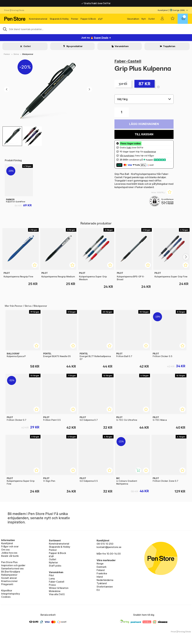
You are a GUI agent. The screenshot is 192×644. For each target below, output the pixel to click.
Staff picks (55, 566)
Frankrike (102, 573)
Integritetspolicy (11, 594)
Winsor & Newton (59, 588)
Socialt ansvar (9, 578)
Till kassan (144, 134)
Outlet (151, 19)
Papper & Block (88, 19)
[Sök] (96, 29)
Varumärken (133, 19)
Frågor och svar (10, 546)
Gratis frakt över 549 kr (96, 4)
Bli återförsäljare (11, 572)
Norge (100, 564)
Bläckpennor (28, 54)
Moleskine (55, 591)
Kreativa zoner (9, 581)
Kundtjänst (163, 10)
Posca (52, 585)
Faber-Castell (128, 61)
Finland (101, 570)
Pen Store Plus (9, 562)
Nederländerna (105, 580)
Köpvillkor (7, 591)
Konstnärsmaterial (38, 19)
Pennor (75, 19)
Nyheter (53, 562)
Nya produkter (74, 46)
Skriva (16, 54)
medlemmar (150, 152)
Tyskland (102, 583)
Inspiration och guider (13, 565)
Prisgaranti (7, 584)
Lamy (52, 579)
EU (98, 590)
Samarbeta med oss (12, 568)
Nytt (144, 19)
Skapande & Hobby (59, 19)
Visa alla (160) (57, 594)
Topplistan (169, 46)
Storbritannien (105, 587)
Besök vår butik (10, 556)
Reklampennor (9, 575)
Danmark (102, 567)
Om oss (5, 550)
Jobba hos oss (9, 553)
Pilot (51, 575)
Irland (100, 577)
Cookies (6, 597)
